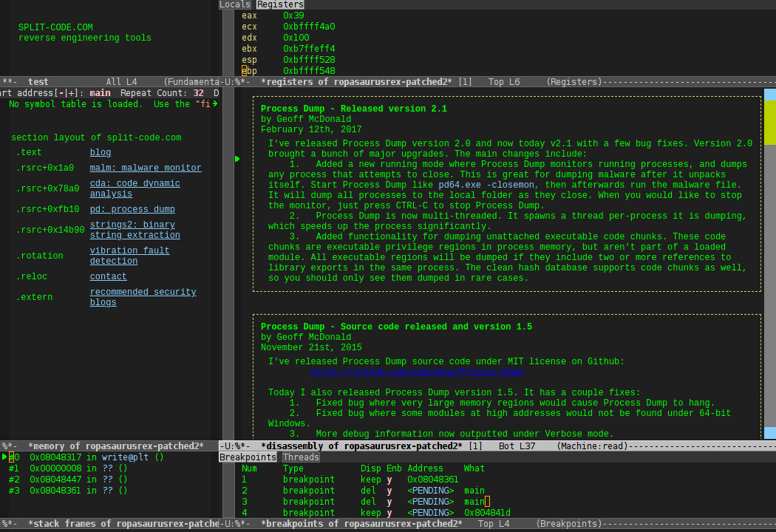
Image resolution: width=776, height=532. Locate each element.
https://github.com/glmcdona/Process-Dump (418, 372)
